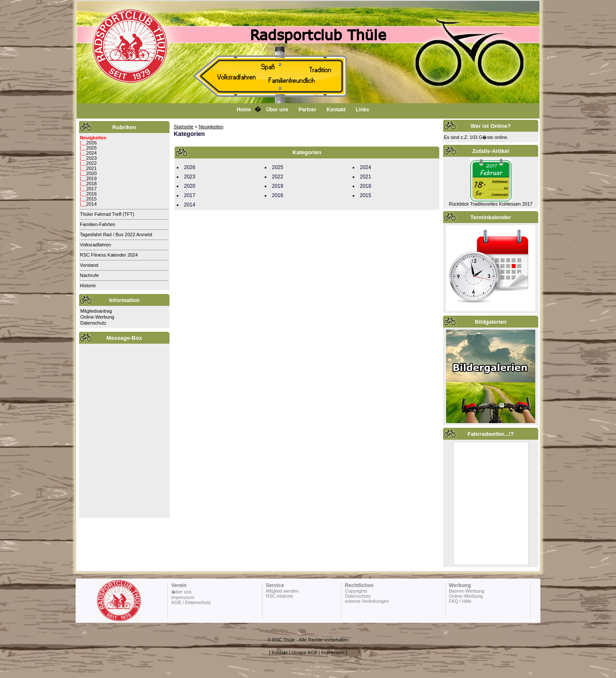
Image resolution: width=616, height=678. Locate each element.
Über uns (277, 110)
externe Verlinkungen (367, 601)
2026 (91, 143)
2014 (91, 204)
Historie (88, 285)
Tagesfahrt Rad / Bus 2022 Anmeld (116, 234)
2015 (91, 199)
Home (244, 110)
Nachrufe (89, 275)
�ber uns (181, 592)
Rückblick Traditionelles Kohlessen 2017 (491, 204)
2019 (91, 178)
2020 (91, 173)
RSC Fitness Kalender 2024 (109, 255)
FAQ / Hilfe (460, 601)
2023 (91, 158)
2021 (91, 168)
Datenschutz (93, 323)
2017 (91, 189)
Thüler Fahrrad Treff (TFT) (107, 214)
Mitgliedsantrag (96, 311)
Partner (308, 110)
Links (362, 110)
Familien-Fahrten (97, 224)
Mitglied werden (282, 591)
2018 (91, 184)
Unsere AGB (304, 653)
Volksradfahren (95, 245)
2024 (91, 153)
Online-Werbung (97, 317)
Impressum (183, 597)
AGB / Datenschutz (191, 602)
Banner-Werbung (466, 591)
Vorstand (89, 265)
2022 (91, 163)
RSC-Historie (280, 596)
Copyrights (356, 591)
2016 (91, 194)
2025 (91, 148)
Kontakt (336, 110)
